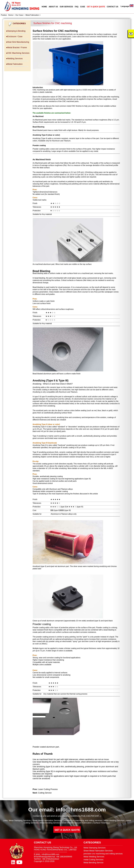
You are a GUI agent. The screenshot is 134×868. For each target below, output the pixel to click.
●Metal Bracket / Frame (17, 48)
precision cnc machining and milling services (83, 820)
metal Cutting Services (94, 860)
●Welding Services (14, 59)
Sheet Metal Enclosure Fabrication (76, 823)
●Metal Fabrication (14, 64)
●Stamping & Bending (16, 31)
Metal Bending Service (50, 823)
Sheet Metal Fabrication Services (47, 820)
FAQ (77, 7)
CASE (83, 7)
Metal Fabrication (32, 15)
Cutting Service (45, 793)
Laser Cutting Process (48, 789)
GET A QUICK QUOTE (96, 7)
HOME (44, 7)
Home (11, 15)
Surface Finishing (101, 823)
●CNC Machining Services (18, 53)
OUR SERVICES (66, 7)
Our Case (19, 15)
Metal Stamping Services (20, 820)
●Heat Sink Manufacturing (18, 42)
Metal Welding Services (114, 820)
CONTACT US (112, 7)
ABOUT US (53, 7)
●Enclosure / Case (14, 36)
